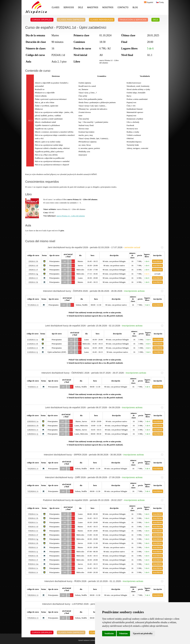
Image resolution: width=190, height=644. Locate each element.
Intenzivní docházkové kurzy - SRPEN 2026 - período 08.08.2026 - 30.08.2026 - (104, 455)
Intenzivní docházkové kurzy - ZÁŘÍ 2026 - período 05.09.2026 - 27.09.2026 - (104, 477)
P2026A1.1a (33, 514)
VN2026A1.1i (33, 618)
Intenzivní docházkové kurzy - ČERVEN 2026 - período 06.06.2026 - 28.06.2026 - (103, 291)
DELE (81, 7)
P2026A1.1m (33, 564)
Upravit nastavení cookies (87, 640)
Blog (135, 7)
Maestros (93, 7)
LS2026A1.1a (33, 340)
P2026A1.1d (33, 527)
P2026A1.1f (33, 535)
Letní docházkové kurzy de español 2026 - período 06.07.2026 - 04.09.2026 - (104, 407)
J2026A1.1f (33, 270)
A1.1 (72, 261)
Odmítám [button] (123, 634)
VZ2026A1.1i (33, 491)
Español (148, 2)
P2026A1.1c (33, 522)
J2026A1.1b (33, 261)
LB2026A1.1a (33, 421)
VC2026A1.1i (33, 305)
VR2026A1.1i (33, 595)
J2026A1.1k (33, 282)
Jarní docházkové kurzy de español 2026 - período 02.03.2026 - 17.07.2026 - (105, 247)
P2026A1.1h (33, 543)
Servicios (69, 7)
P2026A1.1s (33, 568)
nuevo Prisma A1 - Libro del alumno (71, 216)
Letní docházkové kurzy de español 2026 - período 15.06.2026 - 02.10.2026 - (104, 326)
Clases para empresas (71, 20)
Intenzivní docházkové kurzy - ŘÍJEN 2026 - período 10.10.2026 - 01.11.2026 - (104, 581)
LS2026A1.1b (33, 344)
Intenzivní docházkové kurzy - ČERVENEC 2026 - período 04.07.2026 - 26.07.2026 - (102, 373)
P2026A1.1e (33, 531)
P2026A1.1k (33, 556)
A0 (65, 261)
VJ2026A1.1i (33, 387)
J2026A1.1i (33, 278)
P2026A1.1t (33, 572)
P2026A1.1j (33, 552)
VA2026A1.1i (33, 469)
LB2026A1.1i (33, 430)
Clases (56, 7)
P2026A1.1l (33, 560)
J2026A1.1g (33, 274)
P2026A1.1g (33, 539)
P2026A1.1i (33, 547)
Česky (160, 2)
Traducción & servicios (133, 20)
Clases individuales (102, 20)
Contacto (123, 7)
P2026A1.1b (33, 518)
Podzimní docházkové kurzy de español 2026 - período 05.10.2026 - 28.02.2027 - (103, 500)
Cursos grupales (42, 20)
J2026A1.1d (33, 265)
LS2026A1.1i (33, 348)
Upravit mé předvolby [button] (143, 634)
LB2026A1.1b (33, 426)
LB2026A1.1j (33, 434)
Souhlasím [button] (109, 634)
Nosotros (108, 7)
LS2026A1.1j (33, 352)
